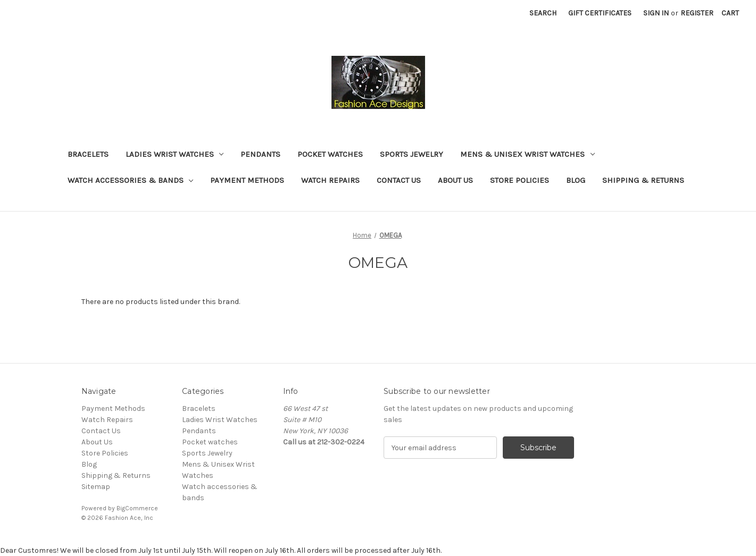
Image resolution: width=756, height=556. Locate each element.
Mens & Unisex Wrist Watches (527, 154)
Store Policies (520, 180)
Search (543, 13)
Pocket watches (330, 154)
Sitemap (96, 487)
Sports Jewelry (412, 154)
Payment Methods (247, 180)
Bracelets (88, 154)
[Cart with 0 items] (730, 13)
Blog (576, 180)
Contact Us (399, 180)
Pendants (260, 154)
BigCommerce (137, 508)
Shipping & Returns (643, 180)
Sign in (656, 13)
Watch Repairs (330, 180)
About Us (455, 180)
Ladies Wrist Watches (175, 154)
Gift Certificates (600, 13)
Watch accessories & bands (131, 180)
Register (697, 13)
